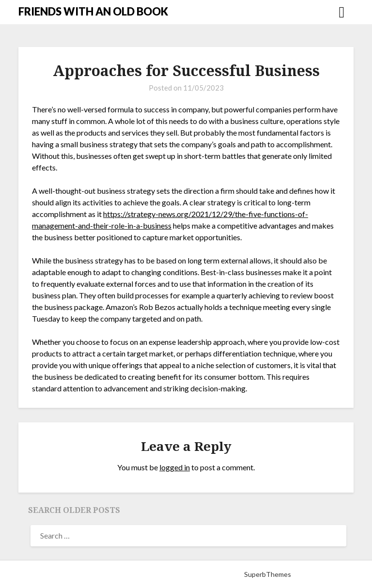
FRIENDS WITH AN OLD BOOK (93, 11)
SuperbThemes (268, 574)
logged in (175, 467)
